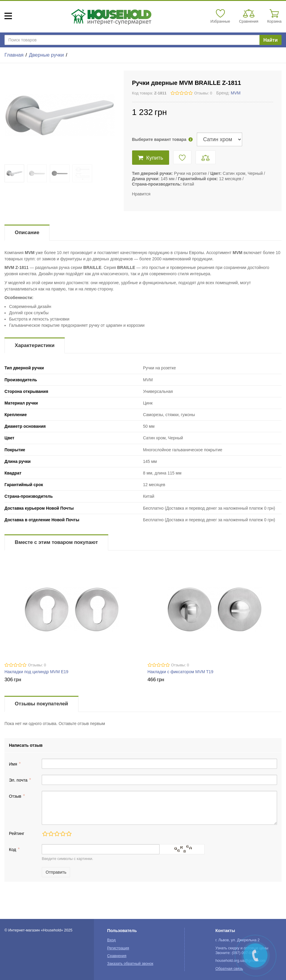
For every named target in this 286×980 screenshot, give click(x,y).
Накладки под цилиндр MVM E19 (36, 672)
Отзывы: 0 (203, 93)
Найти (270, 40)
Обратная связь (229, 969)
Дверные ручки (46, 55)
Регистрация (118, 948)
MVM (236, 93)
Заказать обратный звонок (130, 964)
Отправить (56, 872)
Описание (27, 232)
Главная (14, 55)
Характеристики (35, 345)
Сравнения (117, 956)
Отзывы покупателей (41, 704)
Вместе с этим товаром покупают (57, 542)
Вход (111, 940)
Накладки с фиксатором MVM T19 (181, 672)
